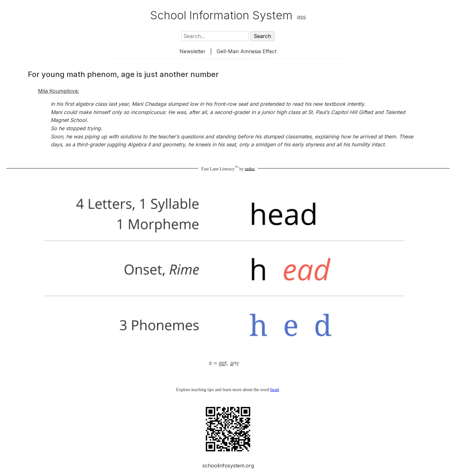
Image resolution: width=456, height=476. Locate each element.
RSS (302, 18)
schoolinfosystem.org (228, 466)
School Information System (221, 15)
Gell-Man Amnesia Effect (247, 51)
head (275, 390)
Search (262, 36)
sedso (250, 169)
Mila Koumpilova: (58, 91)
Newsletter (193, 51)
